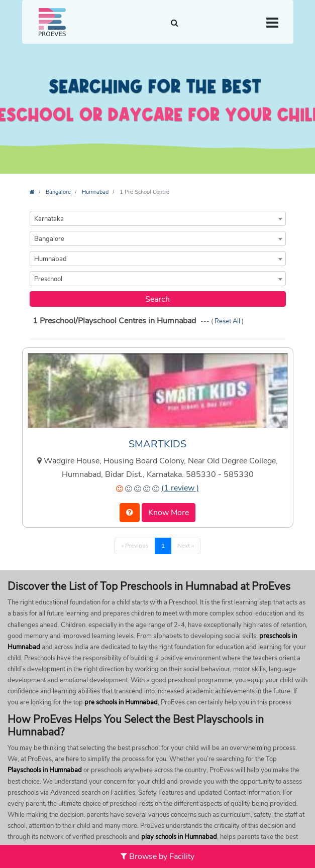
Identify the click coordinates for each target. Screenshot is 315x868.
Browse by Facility (157, 856)
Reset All (228, 321)
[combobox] (158, 218)
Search (157, 299)
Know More (169, 513)
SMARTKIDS (157, 444)
